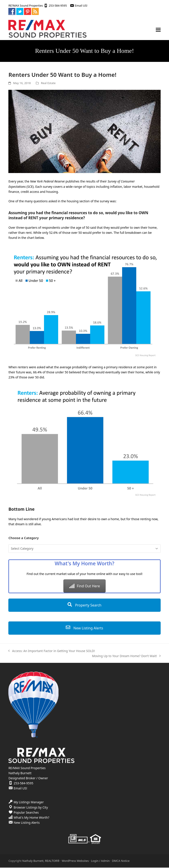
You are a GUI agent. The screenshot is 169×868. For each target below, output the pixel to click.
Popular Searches (26, 813)
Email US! (81, 6)
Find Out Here (84, 586)
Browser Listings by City (31, 808)
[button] (158, 30)
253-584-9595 (58, 6)
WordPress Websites (75, 861)
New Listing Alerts (84, 628)
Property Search (84, 605)
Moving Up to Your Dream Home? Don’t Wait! (126, 656)
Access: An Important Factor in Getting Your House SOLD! (52, 651)
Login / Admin (100, 861)
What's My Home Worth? (31, 818)
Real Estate (48, 83)
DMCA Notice (121, 861)
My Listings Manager (29, 803)
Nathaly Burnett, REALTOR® (41, 861)
